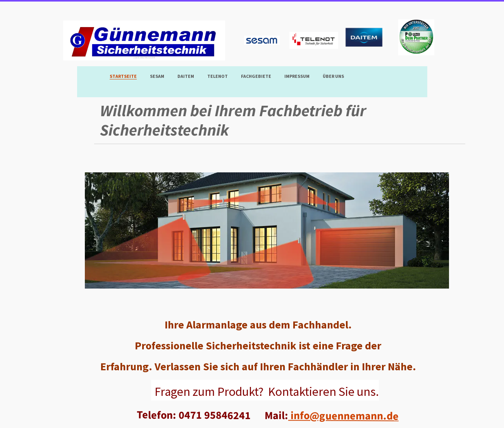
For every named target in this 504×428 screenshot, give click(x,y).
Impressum (297, 76)
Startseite (123, 76)
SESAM (157, 76)
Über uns (333, 76)
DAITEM (186, 76)
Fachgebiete (256, 76)
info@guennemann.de (343, 415)
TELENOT (218, 76)
